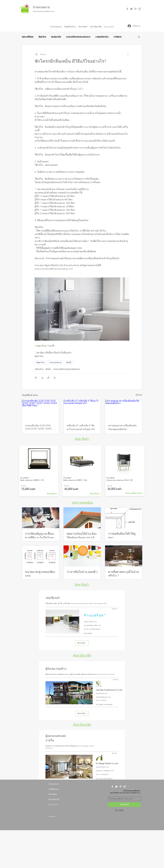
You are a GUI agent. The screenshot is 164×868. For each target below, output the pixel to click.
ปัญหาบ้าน (42, 37)
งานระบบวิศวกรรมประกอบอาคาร (78, 37)
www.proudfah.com (90, 622)
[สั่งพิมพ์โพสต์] (55, 378)
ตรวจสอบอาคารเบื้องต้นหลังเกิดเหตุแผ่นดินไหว (122, 427)
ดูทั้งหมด (139, 395)
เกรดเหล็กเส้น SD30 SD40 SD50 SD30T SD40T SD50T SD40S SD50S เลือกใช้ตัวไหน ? (40, 427)
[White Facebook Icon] (112, 787)
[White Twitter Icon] (116, 787)
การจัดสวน (117, 37)
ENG (121, 810)
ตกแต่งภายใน (56, 37)
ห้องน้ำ (69, 362)
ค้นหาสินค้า (82, 439)
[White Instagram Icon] (125, 787)
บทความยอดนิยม (82, 502)
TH (116, 810)
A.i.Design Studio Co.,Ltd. (107, 763)
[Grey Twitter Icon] (131, 9)
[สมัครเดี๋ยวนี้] (124, 805)
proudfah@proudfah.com (92, 625)
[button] (139, 37)
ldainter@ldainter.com (103, 697)
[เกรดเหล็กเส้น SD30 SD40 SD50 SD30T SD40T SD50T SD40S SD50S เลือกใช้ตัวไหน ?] (40, 410)
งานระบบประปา (55, 362)
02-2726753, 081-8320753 (104, 779)
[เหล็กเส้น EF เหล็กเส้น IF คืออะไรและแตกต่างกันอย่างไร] (82, 410)
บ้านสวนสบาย (41, 7)
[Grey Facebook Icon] (127, 9)
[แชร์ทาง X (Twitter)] (42, 378)
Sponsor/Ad (53, 805)
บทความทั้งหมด (28, 37)
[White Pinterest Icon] (121, 787)
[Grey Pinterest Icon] (135, 9)
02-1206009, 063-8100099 (104, 704)
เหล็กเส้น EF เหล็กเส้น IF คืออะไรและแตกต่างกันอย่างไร (81, 427)
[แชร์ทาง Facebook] (36, 378)
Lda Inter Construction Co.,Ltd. (109, 690)
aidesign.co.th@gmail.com (105, 771)
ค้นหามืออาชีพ (82, 655)
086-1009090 (88, 633)
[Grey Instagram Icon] (140, 9)
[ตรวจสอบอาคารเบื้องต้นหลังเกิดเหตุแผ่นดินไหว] (124, 410)
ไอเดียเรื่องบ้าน (54, 789)
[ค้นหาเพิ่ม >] (82, 643)
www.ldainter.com (102, 693)
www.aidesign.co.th (102, 767)
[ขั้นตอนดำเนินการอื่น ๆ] (128, 54)
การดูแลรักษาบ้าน (102, 37)
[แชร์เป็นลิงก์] (48, 378)
